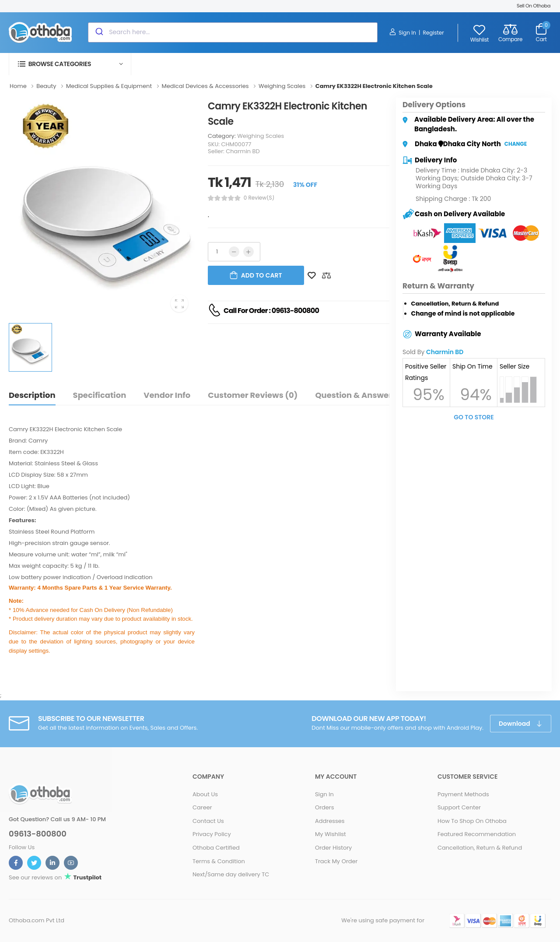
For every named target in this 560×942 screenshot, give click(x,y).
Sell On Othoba (534, 6)
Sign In (403, 32)
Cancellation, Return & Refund (480, 848)
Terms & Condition (219, 861)
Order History (333, 848)
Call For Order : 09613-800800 (271, 311)
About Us (205, 794)
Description (32, 395)
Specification (100, 395)
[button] (70, 64)
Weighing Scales (261, 136)
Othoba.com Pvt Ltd (37, 920)
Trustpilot (87, 877)
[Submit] (99, 32)
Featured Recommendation (477, 834)
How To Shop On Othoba (472, 821)
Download (515, 724)
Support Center (459, 807)
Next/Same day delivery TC (231, 874)
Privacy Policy (212, 834)
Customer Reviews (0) (253, 395)
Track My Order (336, 861)
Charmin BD (243, 151)
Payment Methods (463, 794)
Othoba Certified (216, 848)
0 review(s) (259, 198)
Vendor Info (167, 395)
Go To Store (474, 417)
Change (516, 144)
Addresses (330, 821)
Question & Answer (353, 395)
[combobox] (233, 32)
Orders (325, 807)
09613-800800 (38, 834)
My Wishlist (331, 834)
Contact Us (208, 821)
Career (202, 807)
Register (433, 33)
